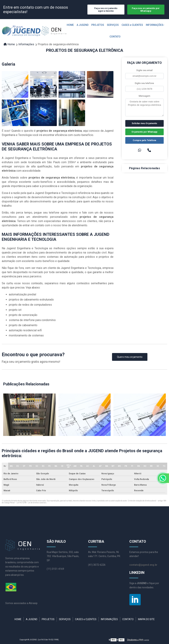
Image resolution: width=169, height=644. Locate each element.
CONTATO (115, 37)
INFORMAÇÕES (154, 25)
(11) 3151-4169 (55, 569)
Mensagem (144, 96)
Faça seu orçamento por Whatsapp (146, 10)
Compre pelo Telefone (144, 140)
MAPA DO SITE (146, 619)
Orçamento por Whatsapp (144, 132)
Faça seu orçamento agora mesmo (106, 10)
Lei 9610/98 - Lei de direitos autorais (31, 503)
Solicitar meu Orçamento (144, 123)
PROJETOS (98, 25)
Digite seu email (144, 70)
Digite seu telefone (144, 83)
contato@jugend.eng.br (143, 565)
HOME (70, 25)
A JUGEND (83, 25)
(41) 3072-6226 (97, 565)
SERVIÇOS (113, 25)
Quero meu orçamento (130, 357)
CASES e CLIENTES (132, 25)
